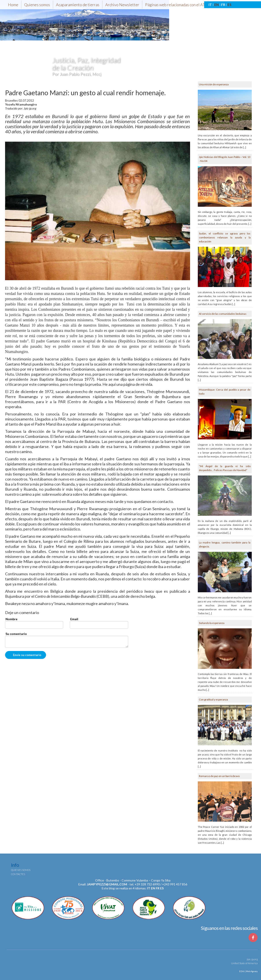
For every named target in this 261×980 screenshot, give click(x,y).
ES (229, 5)
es (162, 888)
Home (13, 5)
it (149, 888)
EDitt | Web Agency (248, 971)
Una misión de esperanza (214, 84)
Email (74, 619)
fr (158, 888)
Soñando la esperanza (212, 623)
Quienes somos (37, 5)
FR (223, 5)
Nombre (11, 619)
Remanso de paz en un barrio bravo (219, 776)
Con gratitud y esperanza (213, 699)
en (153, 888)
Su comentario (16, 634)
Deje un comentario (22, 613)
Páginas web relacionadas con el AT (175, 5)
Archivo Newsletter (122, 5)
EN (217, 5)
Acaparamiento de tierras (78, 5)
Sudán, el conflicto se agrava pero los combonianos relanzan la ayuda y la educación (225, 237)
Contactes (18, 874)
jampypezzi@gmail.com (107, 884)
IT (210, 5)
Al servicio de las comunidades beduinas (223, 314)
